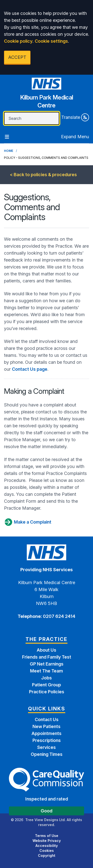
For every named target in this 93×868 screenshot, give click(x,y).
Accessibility (47, 846)
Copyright (47, 855)
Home (9, 151)
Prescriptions (47, 740)
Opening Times (47, 754)
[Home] (46, 95)
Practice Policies (47, 692)
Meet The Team (46, 671)
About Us (46, 650)
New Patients (46, 726)
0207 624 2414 (59, 616)
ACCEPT (17, 57)
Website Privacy (47, 841)
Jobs (46, 678)
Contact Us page (30, 369)
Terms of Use (47, 836)
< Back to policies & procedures (43, 175)
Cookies (47, 851)
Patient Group (46, 685)
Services (46, 747)
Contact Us (47, 719)
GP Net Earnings (47, 664)
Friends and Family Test (47, 657)
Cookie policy (18, 41)
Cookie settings (51, 41)
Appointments (46, 733)
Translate (75, 117)
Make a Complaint (28, 522)
